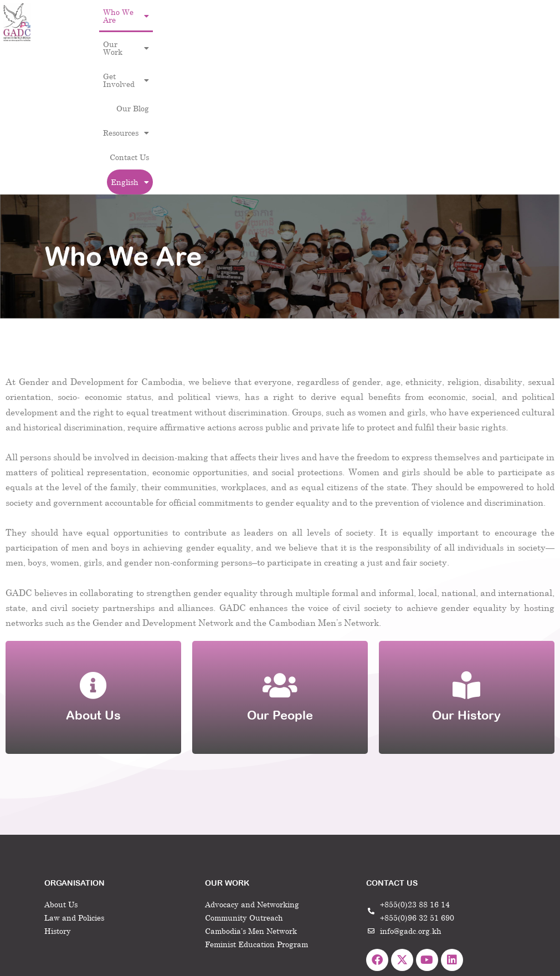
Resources (386, 12)
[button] (168, 12)
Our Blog (339, 12)
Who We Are (168, 12)
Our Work (227, 12)
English (437, 37)
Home (385, 891)
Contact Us (436, 12)
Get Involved (286, 12)
